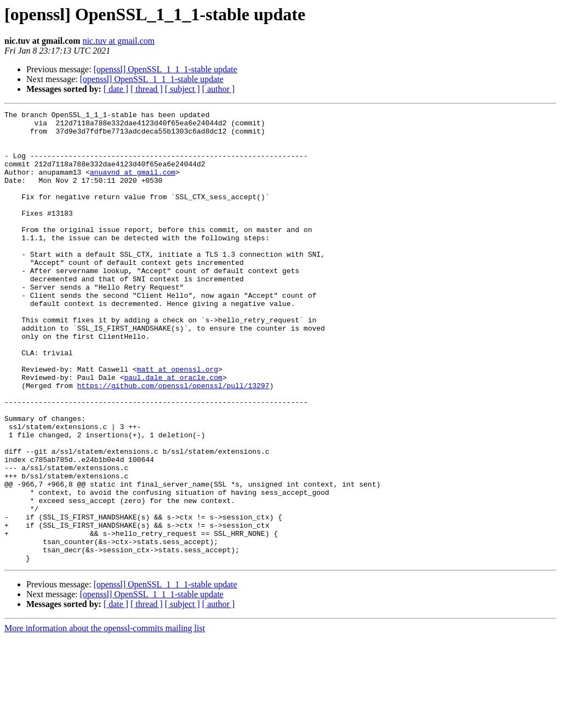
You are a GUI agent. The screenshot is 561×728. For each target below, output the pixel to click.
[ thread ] (147, 89)
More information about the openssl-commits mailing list (105, 718)
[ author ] (219, 89)
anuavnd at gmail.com (133, 185)
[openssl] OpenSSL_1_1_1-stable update (165, 69)
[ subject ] (182, 89)
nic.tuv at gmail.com (119, 41)
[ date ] (116, 89)
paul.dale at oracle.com (173, 431)
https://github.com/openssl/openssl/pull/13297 (173, 441)
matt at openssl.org (178, 421)
